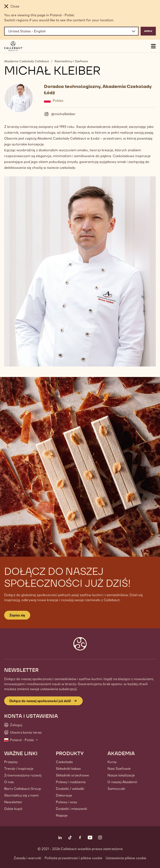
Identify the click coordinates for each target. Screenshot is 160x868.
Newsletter (13, 802)
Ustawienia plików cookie (126, 858)
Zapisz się (17, 615)
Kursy (112, 762)
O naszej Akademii (122, 782)
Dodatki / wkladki (70, 789)
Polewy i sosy (66, 802)
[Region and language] (71, 31)
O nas (9, 782)
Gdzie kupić (13, 809)
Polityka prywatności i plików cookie (73, 858)
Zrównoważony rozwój (23, 775)
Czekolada (64, 762)
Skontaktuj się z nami (21, 795)
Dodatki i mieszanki (71, 809)
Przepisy (11, 762)
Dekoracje (64, 795)
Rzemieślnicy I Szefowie (71, 61)
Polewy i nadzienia (71, 782)
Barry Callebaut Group (23, 789)
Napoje (62, 815)
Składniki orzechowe (72, 775)
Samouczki (116, 789)
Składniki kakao (68, 769)
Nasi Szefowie (119, 769)
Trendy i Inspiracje (19, 769)
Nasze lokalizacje (121, 775)
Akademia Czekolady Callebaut (27, 61)
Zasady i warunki (27, 858)
